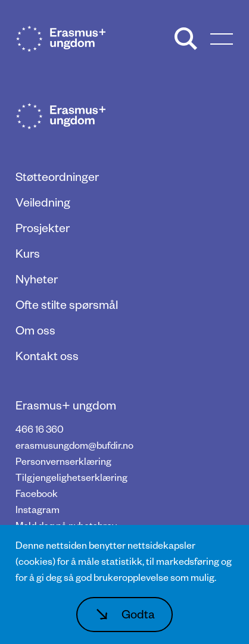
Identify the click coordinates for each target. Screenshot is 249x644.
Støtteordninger (57, 176)
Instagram (38, 509)
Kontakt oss (47, 355)
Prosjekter (43, 227)
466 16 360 (40, 429)
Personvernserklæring (63, 461)
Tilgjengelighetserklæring (71, 477)
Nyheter (37, 279)
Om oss (35, 330)
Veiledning (43, 202)
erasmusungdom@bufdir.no (74, 445)
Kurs (28, 253)
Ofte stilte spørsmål (67, 304)
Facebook (37, 493)
